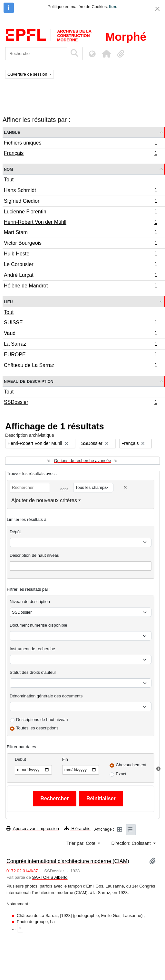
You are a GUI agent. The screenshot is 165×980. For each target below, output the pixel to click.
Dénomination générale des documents (46, 696)
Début (20, 759)
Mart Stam (80, 233)
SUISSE (80, 323)
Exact (121, 774)
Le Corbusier (80, 265)
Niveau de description (29, 381)
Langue (12, 132)
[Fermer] (157, 9)
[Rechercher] (36, 54)
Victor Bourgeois (80, 244)
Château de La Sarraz (80, 366)
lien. (113, 7)
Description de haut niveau (34, 555)
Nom (8, 169)
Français (80, 154)
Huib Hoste (80, 255)
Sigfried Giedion (80, 202)
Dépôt (15, 532)
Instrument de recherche (32, 649)
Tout (9, 180)
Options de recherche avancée (82, 461)
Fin (65, 759)
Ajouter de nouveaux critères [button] (44, 500)
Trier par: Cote (82, 843)
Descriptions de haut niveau (42, 720)
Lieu (8, 302)
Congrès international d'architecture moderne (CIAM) (68, 861)
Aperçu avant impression (33, 829)
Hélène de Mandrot (80, 286)
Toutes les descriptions (37, 728)
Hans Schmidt (80, 191)
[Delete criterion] (125, 487)
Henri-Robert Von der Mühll (80, 223)
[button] (106, 54)
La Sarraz (80, 345)
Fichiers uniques (80, 144)
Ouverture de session (28, 74)
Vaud (80, 334)
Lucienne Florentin (80, 213)
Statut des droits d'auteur (33, 672)
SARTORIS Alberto (50, 877)
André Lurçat (80, 276)
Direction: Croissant (131, 843)
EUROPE (80, 355)
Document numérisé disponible (38, 625)
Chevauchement (131, 765)
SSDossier (80, 403)
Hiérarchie (77, 829)
